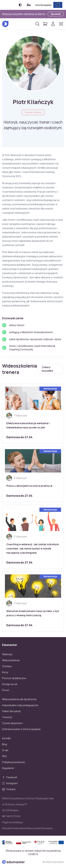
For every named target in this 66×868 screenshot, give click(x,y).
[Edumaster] (5, 24)
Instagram (10, 783)
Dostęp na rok (10, 684)
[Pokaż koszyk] (45, 24)
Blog (5, 744)
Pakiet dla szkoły (11, 711)
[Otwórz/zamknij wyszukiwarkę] (37, 24)
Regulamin (8, 768)
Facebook (10, 777)
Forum (6, 690)
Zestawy (7, 666)
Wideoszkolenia (11, 660)
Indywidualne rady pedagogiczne (20, 705)
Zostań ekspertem (12, 723)
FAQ (4, 756)
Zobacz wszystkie (47, 369)
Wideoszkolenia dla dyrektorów (19, 699)
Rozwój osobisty (33, 112)
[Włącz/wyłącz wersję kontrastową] (20, 5)
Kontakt (6, 738)
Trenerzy (7, 717)
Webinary (7, 654)
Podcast (9, 789)
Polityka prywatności (14, 762)
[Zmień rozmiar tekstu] (29, 5)
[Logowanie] (53, 24)
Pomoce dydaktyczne (14, 678)
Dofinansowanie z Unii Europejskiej (21, 729)
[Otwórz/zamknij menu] (61, 24)
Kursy (5, 672)
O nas (5, 750)
